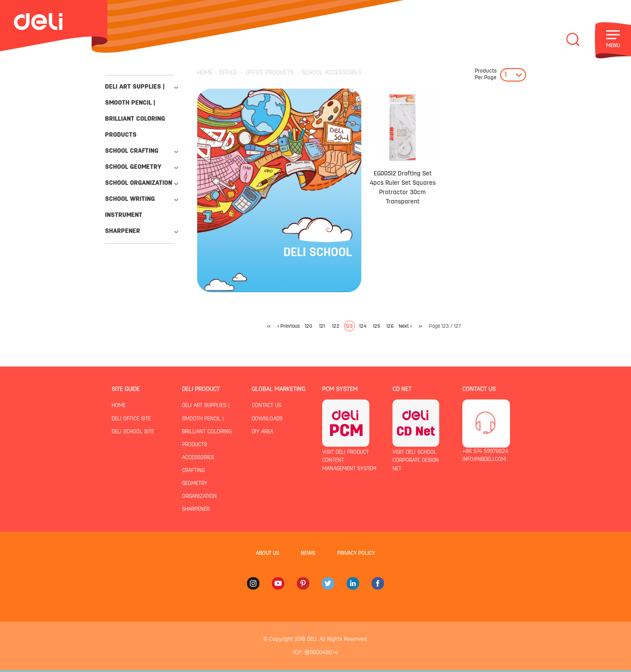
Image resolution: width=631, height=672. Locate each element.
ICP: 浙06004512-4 (316, 653)
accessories (198, 458)
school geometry (133, 167)
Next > (405, 326)
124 (363, 326)
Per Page (486, 74)
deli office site (131, 419)
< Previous (289, 326)
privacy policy (356, 554)
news (308, 554)
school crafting (132, 151)
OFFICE (228, 73)
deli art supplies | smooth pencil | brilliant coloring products (135, 111)
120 (309, 326)
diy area (263, 432)
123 (349, 326)
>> (421, 326)
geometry (195, 484)
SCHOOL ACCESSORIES (331, 73)
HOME (205, 73)
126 (390, 326)
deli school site (133, 432)
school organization (139, 183)
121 (322, 326)
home (119, 406)
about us (267, 554)
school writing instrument (130, 207)
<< (269, 326)
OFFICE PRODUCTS (269, 73)
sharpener (123, 231)
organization (199, 497)
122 (336, 326)
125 (376, 326)
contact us (267, 406)
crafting (193, 471)
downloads (267, 419)
